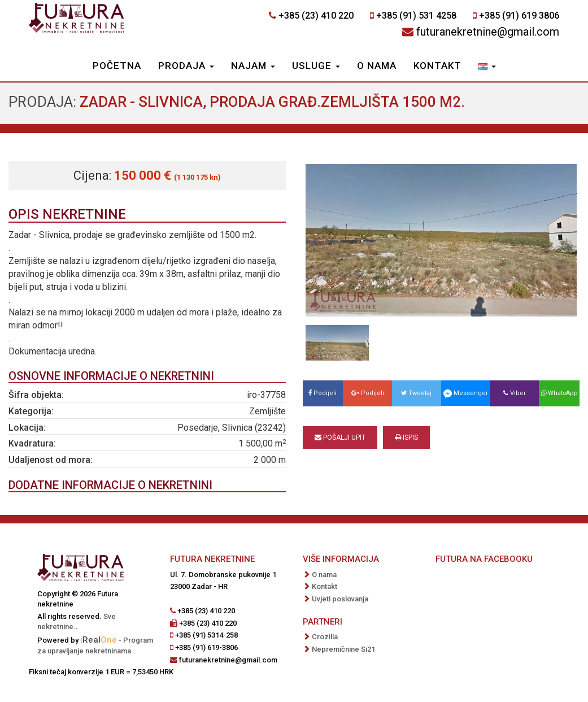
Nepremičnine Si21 (343, 649)
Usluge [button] (316, 66)
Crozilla (325, 637)
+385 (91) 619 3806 (519, 16)
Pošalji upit (340, 437)
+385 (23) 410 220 (316, 16)
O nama (377, 66)
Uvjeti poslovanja (340, 599)
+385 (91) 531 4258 (416, 16)
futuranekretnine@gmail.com (488, 32)
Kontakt (437, 66)
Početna (117, 66)
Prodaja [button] (186, 66)
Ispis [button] (406, 437)
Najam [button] (253, 66)
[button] (487, 67)
